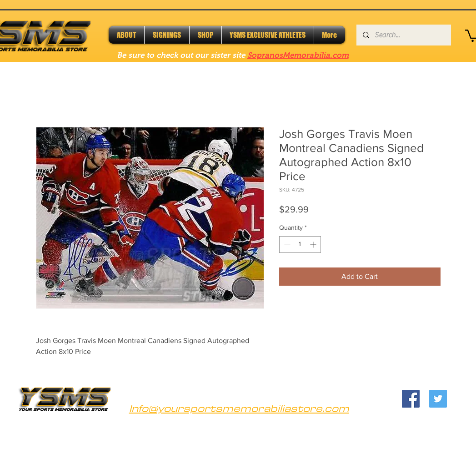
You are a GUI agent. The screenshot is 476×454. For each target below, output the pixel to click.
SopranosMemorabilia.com (298, 55)
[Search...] (403, 35)
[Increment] (314, 245)
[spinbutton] (300, 245)
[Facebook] (411, 399)
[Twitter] (438, 399)
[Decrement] (286, 245)
